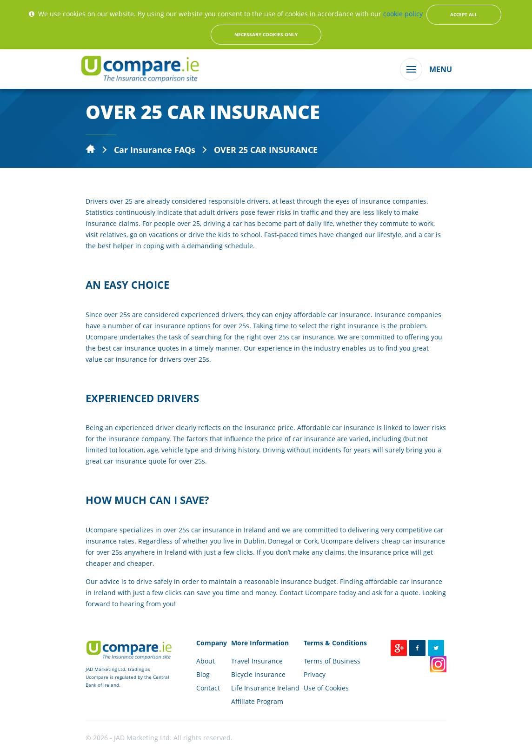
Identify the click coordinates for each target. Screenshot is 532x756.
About (206, 661)
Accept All (464, 14)
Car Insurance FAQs (155, 150)
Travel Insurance (257, 661)
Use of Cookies (326, 688)
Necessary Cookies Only (266, 34)
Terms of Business (332, 661)
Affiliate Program (257, 701)
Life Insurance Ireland (265, 688)
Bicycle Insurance (258, 674)
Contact (208, 688)
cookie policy (403, 14)
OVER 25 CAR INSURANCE (266, 150)
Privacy (315, 674)
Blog (203, 674)
